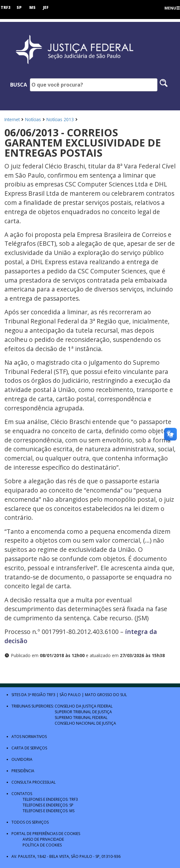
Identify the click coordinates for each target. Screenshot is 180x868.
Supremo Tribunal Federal (81, 718)
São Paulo (70, 695)
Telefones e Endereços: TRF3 (50, 799)
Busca (19, 85)
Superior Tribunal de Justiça (83, 712)
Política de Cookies (42, 845)
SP (19, 7)
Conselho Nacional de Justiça (85, 723)
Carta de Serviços (29, 748)
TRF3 (6, 7)
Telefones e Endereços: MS (48, 811)
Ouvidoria (22, 759)
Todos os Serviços (30, 822)
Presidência (23, 771)
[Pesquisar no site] (164, 85)
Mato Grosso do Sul (106, 695)
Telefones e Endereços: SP (48, 805)
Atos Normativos (29, 737)
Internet (12, 119)
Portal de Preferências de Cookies (46, 834)
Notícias (33, 119)
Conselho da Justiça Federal (84, 706)
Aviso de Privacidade (43, 839)
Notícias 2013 (60, 119)
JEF (46, 7)
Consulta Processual (34, 782)
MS (32, 7)
